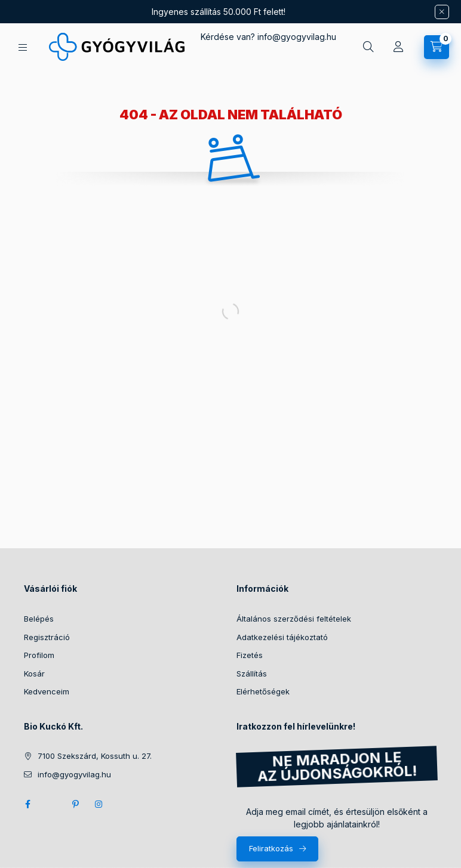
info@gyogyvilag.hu (74, 774)
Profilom (39, 655)
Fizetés (250, 655)
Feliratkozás (271, 848)
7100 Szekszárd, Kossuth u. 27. (95, 756)
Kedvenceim (47, 691)
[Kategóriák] (23, 47)
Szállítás (252, 674)
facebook (27, 804)
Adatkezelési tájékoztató (282, 637)
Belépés (39, 619)
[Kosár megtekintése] (437, 47)
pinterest (75, 804)
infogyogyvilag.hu (297, 37)
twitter (51, 804)
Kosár (34, 674)
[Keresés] (368, 47)
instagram (99, 804)
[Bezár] (442, 12)
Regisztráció (47, 637)
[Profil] (398, 47)
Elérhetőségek (263, 691)
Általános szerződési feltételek (294, 619)
